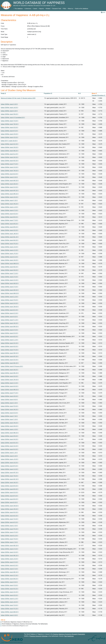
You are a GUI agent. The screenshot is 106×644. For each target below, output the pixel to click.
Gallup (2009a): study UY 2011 (10, 277)
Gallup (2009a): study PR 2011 (10, 244)
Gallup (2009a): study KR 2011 (10, 436)
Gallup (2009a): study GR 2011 (10, 396)
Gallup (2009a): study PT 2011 (10, 393)
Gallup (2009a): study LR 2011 (10, 559)
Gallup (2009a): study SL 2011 (10, 599)
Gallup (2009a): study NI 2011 (9, 317)
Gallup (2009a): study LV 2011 (9, 429)
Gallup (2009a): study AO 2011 (10, 516)
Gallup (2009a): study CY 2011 (10, 287)
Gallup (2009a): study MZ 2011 (10, 479)
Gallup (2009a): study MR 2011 (10, 194)
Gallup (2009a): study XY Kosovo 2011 (12, 366)
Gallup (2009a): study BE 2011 (10, 217)
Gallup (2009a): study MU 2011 (10, 363)
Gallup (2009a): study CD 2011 (10, 592)
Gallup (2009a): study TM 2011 (10, 171)
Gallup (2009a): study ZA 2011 (10, 260)
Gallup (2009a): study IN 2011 (9, 400)
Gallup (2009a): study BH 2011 (10, 486)
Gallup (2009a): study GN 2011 (10, 426)
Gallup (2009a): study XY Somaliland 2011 (13, 118)
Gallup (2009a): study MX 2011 (10, 181)
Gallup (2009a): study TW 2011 (10, 124)
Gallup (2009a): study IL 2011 (9, 453)
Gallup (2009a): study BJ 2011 (10, 536)
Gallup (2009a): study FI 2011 (9, 200)
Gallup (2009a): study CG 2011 (10, 552)
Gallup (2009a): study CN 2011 (10, 147)
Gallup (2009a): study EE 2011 (9, 413)
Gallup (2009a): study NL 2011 (10, 154)
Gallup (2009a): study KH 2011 (10, 386)
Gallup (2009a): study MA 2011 (10, 433)
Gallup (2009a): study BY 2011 (10, 496)
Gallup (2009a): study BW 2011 (10, 327)
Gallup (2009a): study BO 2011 (10, 443)
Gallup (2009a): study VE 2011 (10, 137)
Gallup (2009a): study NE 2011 (10, 267)
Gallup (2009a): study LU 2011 (10, 207)
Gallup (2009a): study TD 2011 (10, 519)
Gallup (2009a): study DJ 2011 (10, 297)
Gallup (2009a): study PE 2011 (10, 406)
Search (35, 9)
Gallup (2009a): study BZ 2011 (10, 310)
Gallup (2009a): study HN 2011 (10, 204)
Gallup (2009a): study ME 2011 (10, 572)
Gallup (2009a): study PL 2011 (10, 320)
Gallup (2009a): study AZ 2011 (10, 565)
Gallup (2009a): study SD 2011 (10, 360)
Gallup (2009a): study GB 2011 (10, 184)
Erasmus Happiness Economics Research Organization (69, 634)
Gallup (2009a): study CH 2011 (10, 167)
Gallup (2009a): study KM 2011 (10, 283)
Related (48, 9)
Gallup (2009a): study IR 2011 (9, 582)
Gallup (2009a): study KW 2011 (10, 290)
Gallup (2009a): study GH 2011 (10, 303)
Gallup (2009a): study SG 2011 (10, 376)
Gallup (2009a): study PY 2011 (10, 164)
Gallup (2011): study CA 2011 (9, 141)
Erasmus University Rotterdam (39, 636)
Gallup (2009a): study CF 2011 (10, 549)
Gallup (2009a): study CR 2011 (10, 134)
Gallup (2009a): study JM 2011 (10, 234)
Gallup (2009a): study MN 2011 (10, 390)
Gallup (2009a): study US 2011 (10, 197)
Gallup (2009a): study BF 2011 (10, 466)
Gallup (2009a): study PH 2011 (10, 350)
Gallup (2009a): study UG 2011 (10, 463)
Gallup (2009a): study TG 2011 (10, 605)
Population (48, 93)
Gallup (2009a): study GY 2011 (10, 330)
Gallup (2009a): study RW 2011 (10, 353)
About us (71, 9)
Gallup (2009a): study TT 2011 (9, 220)
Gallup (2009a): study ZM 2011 (10, 307)
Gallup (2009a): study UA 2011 (10, 483)
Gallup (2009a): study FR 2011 (10, 300)
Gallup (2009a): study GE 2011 (10, 595)
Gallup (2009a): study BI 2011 (9, 502)
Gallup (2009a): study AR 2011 (10, 224)
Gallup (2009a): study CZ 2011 (10, 383)
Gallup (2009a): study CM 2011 (10, 506)
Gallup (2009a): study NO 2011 (10, 161)
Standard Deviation (98, 95)
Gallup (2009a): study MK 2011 (10, 556)
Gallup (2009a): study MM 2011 (10, 264)
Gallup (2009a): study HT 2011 (10, 532)
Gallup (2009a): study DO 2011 (10, 343)
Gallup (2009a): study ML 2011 (10, 237)
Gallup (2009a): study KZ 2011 (10, 313)
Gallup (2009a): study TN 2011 (10, 476)
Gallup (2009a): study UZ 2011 (10, 250)
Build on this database (82, 9)
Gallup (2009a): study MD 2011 (10, 546)
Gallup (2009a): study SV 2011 (10, 187)
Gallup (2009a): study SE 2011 (10, 127)
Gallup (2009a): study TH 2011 (10, 121)
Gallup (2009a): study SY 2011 (10, 562)
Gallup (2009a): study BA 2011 (10, 579)
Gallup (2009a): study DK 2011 (10, 157)
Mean (94, 93)
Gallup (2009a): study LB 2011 (10, 602)
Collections (28, 9)
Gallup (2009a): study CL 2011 (10, 340)
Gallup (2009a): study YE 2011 (9, 585)
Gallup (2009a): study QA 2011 (10, 410)
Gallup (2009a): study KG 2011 (10, 346)
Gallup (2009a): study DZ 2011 (10, 575)
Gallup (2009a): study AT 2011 (9, 131)
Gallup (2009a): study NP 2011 (10, 356)
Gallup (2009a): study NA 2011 (10, 151)
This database (19, 9)
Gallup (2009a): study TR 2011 (10, 539)
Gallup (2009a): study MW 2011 (10, 293)
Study (3, 93)
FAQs (65, 9)
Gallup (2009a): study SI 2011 (9, 456)
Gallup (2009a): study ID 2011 (9, 177)
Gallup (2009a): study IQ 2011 (9, 615)
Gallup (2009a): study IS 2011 (9, 104)
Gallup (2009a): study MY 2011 (10, 191)
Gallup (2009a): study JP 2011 (10, 254)
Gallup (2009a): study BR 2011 (10, 227)
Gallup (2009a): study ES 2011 (10, 333)
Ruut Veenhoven (69, 636)
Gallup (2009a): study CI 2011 (9, 403)
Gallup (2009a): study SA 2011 (10, 370)
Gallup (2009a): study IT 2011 (9, 416)
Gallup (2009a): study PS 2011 (10, 609)
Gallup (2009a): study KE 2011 (10, 214)
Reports (42, 9)
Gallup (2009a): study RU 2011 (10, 449)
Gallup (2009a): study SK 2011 (10, 439)
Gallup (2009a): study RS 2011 (10, 589)
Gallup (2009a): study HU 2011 (10, 446)
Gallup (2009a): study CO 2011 (10, 280)
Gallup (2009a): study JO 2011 (10, 459)
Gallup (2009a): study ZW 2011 (10, 380)
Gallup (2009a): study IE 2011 (9, 111)
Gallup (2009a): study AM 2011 (10, 612)
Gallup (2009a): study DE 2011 (10, 230)
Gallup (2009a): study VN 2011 (10, 423)
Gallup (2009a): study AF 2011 (10, 522)
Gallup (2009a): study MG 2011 (10, 373)
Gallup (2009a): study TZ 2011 (10, 273)
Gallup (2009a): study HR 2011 (10, 509)
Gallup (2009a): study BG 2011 (10, 499)
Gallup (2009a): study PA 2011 (10, 114)
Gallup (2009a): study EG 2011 (10, 492)
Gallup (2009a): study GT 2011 (10, 210)
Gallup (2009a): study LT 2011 (9, 542)
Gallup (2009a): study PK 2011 (10, 529)
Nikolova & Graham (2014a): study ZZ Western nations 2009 (18, 98)
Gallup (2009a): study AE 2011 (10, 337)
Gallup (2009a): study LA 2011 (10, 108)
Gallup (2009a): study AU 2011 (10, 174)
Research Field (57, 9)
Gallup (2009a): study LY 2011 (9, 526)
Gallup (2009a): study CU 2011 (10, 469)
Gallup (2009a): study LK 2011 (10, 247)
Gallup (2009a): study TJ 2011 (9, 419)
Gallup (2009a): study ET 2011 (9, 569)
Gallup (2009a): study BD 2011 (10, 489)
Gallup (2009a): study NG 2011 (10, 240)
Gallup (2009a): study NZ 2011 (10, 144)
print (103, 12)
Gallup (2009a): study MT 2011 (10, 473)
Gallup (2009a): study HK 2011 (10, 323)
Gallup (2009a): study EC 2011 (10, 257)
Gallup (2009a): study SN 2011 (10, 270)
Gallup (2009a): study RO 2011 (10, 512)
